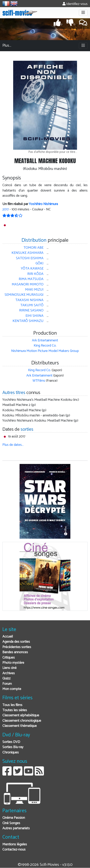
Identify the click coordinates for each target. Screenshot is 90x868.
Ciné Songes (11, 823)
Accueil (8, 637)
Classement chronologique (22, 721)
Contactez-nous (14, 850)
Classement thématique (20, 726)
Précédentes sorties (17, 647)
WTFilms (39, 381)
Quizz (6, 679)
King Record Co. (45, 346)
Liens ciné (9, 668)
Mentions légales (15, 844)
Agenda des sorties (16, 642)
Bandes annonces (15, 652)
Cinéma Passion (14, 818)
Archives (9, 673)
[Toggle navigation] (83, 13)
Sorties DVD (11, 742)
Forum (7, 684)
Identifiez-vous (75, 4)
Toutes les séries (15, 710)
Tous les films (12, 705)
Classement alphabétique (21, 715)
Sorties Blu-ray (13, 747)
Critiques (9, 658)
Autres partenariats (16, 828)
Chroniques (11, 753)
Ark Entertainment (45, 341)
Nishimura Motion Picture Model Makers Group (45, 351)
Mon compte (12, 689)
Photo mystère (13, 663)
